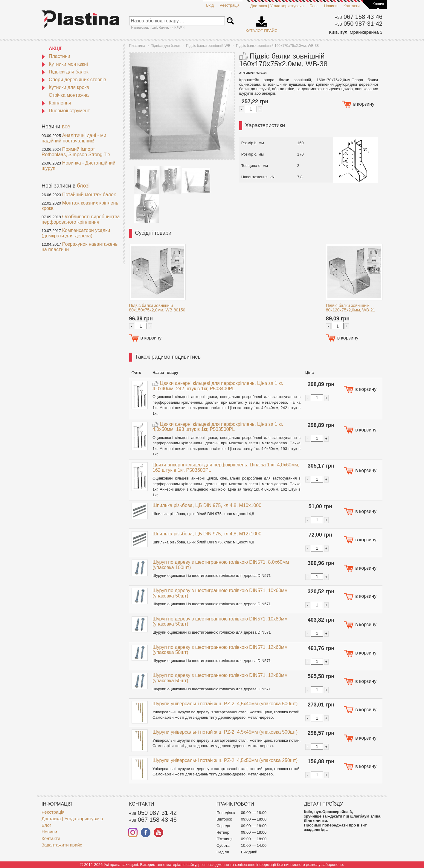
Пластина (137, 46)
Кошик (378, 4)
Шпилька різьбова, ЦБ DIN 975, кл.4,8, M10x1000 (207, 505)
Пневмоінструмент (66, 111)
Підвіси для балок (65, 72)
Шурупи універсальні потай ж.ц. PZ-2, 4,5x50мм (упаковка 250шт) (225, 760)
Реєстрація (230, 5)
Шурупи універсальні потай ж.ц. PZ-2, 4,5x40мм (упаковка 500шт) (225, 704)
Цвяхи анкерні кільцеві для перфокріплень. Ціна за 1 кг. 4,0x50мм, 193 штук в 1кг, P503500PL (218, 427)
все (66, 127)
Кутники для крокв (65, 87)
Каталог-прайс (262, 22)
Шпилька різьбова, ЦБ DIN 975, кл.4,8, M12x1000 (207, 534)
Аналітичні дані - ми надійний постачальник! (74, 138)
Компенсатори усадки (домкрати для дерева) (76, 233)
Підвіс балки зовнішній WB (208, 46)
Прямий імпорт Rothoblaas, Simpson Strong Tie (76, 152)
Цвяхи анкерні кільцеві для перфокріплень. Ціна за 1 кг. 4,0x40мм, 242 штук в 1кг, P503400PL (218, 386)
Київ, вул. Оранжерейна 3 (356, 32)
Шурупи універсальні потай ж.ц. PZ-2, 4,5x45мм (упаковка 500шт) (225, 732)
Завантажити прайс (62, 845)
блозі (83, 186)
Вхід (210, 5)
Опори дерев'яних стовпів (74, 80)
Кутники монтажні (65, 64)
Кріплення (56, 103)
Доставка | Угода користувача (277, 6)
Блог (314, 6)
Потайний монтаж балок (89, 195)
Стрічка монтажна (69, 95)
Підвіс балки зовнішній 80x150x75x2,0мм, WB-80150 (157, 308)
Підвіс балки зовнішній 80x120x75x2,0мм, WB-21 (351, 308)
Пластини (56, 56)
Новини (331, 6)
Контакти (352, 6)
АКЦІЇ (55, 49)
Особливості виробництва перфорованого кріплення (81, 219)
